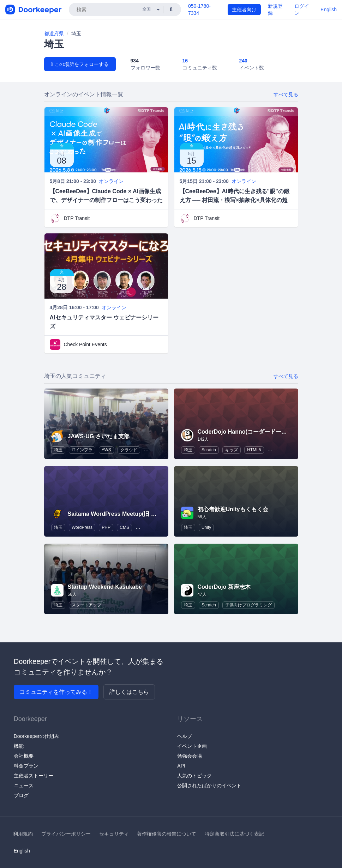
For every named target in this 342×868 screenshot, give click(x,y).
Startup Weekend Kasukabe (105, 587)
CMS (124, 527)
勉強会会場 (190, 756)
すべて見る (286, 94)
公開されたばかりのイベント (209, 786)
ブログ (21, 795)
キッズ (232, 450)
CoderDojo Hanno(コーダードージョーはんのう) (260, 432)
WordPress (82, 527)
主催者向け (244, 10)
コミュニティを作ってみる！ (56, 692)
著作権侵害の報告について (167, 834)
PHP (106, 527)
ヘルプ (185, 736)
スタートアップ (86, 605)
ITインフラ (82, 450)
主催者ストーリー (34, 776)
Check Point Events (85, 344)
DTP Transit (77, 218)
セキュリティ (114, 834)
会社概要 (24, 756)
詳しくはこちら (129, 692)
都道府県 (54, 33)
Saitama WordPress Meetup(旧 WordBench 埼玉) (133, 514)
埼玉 (58, 450)
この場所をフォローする (80, 64)
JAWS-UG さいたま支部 (99, 436)
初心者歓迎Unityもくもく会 (233, 509)
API (181, 766)
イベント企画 (192, 746)
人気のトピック (194, 776)
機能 (19, 746)
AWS (106, 450)
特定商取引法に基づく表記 (234, 834)
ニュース (24, 786)
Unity (206, 527)
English (329, 10)
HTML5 (254, 450)
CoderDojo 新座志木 (224, 587)
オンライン (111, 181)
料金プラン (26, 766)
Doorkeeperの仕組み (37, 736)
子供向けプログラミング (248, 605)
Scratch (209, 450)
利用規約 (23, 834)
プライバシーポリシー (66, 834)
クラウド (129, 450)
